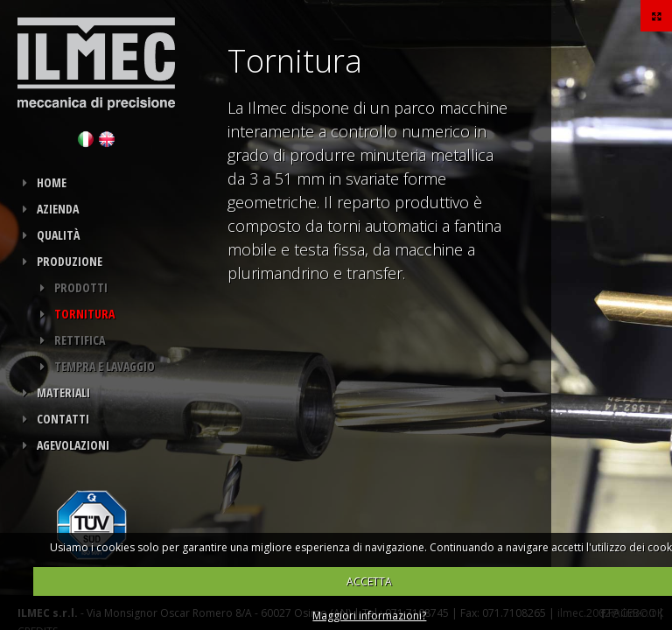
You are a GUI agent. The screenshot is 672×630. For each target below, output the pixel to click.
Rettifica (80, 340)
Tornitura (84, 314)
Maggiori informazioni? (369, 616)
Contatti (63, 419)
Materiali (63, 392)
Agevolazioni (73, 445)
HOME (52, 182)
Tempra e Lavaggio (105, 366)
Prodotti (81, 287)
